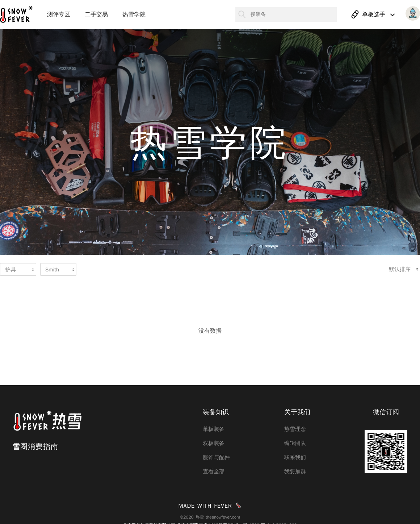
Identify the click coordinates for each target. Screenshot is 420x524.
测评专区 (59, 14)
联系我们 (295, 457)
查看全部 (214, 471)
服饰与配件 (216, 457)
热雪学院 (134, 14)
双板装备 (214, 443)
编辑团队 (295, 443)
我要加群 (295, 471)
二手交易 (96, 14)
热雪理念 (295, 429)
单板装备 (214, 429)
